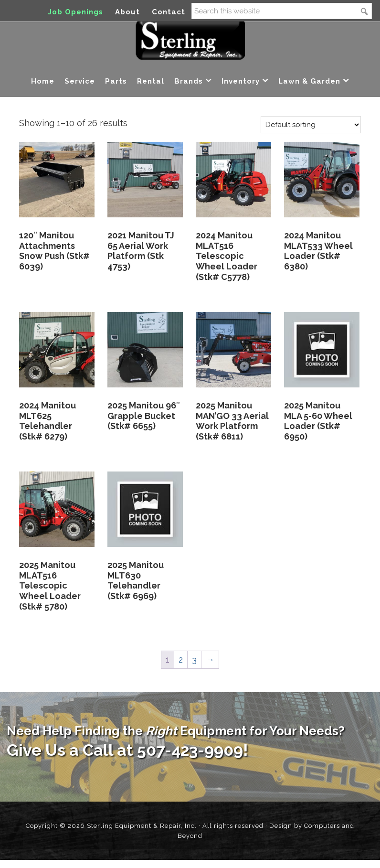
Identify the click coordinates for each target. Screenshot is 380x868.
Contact (169, 12)
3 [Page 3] (194, 668)
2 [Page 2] (181, 668)
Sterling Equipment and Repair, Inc (190, 47)
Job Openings (76, 12)
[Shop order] (311, 133)
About (127, 12)
